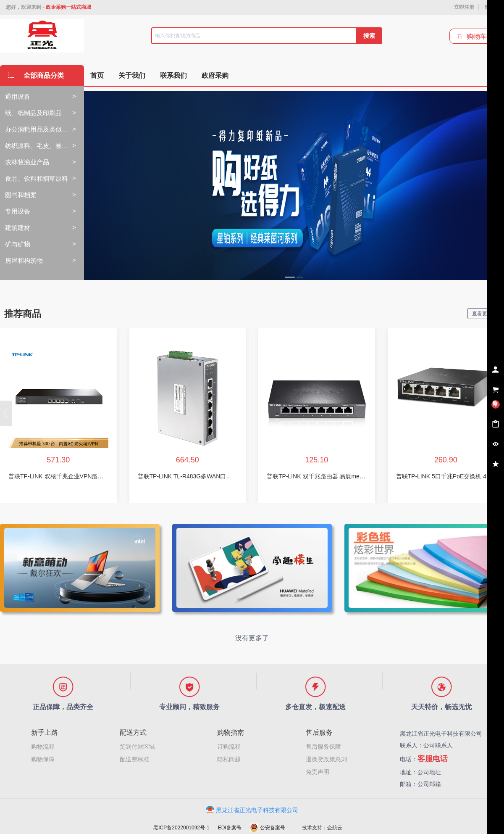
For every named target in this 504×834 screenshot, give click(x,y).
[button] (6, 413)
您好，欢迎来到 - (49, 7)
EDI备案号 (230, 828)
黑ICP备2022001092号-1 (181, 828)
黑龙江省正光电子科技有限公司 (252, 810)
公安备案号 (268, 828)
